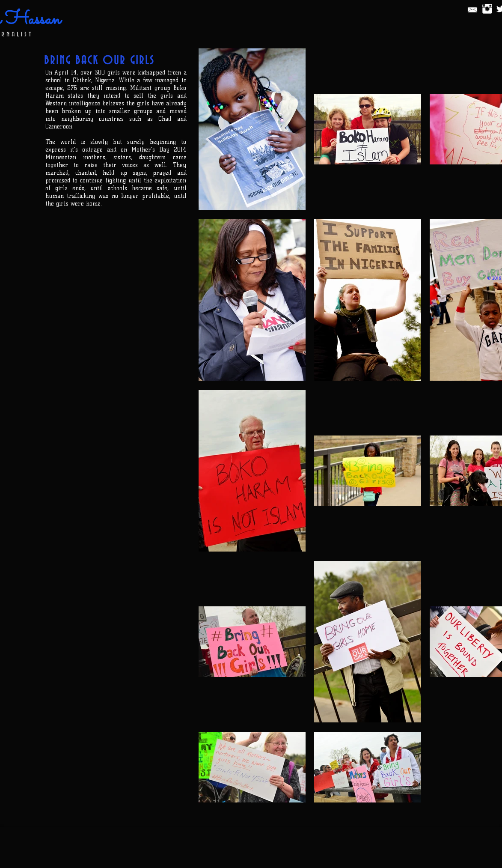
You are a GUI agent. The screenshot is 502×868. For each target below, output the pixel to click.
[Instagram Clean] (487, 9)
